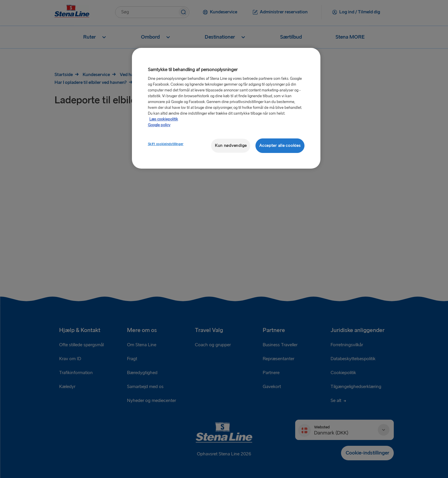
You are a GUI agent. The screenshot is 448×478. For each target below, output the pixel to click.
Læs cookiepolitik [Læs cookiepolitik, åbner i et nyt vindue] (164, 119)
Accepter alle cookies (280, 146)
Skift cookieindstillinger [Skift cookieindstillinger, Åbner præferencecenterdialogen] (166, 144)
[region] (226, 108)
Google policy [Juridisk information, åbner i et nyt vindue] (159, 125)
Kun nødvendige (231, 146)
